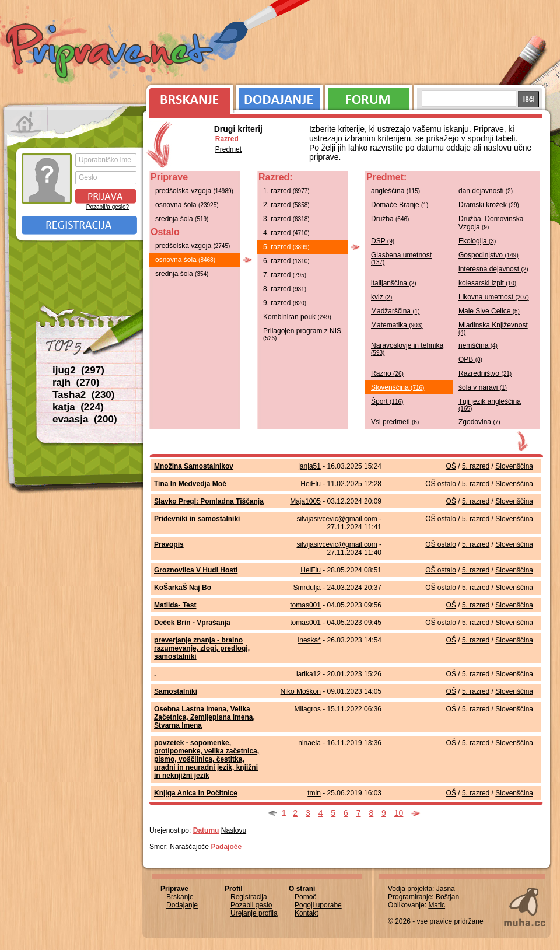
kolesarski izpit (487, 283)
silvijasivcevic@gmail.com (337, 519)
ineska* (309, 640)
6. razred (286, 261)
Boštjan (447, 897)
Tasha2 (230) (83, 395)
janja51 (309, 466)
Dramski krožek (489, 205)
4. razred (286, 233)
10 (399, 813)
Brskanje (188, 96)
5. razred (286, 247)
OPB (470, 359)
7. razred (285, 275)
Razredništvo (485, 373)
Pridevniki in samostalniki (197, 519)
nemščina (478, 345)
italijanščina (394, 283)
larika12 (309, 674)
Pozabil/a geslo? (108, 207)
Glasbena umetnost (401, 258)
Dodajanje (279, 96)
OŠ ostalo (441, 484)
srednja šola (182, 219)
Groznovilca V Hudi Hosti (196, 570)
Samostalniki (176, 691)
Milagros (308, 709)
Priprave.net (111, 53)
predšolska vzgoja (194, 191)
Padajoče (226, 847)
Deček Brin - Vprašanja (192, 623)
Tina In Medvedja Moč (190, 484)
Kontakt (307, 913)
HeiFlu (311, 484)
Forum (368, 96)
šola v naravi (483, 387)
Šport (387, 401)
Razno (387, 373)
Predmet (228, 149)
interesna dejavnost (494, 269)
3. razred (286, 219)
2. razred (286, 205)
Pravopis (169, 544)
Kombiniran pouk (297, 317)
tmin (314, 793)
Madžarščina (395, 311)
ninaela (309, 743)
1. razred (286, 191)
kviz (381, 297)
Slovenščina (398, 387)
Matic (437, 905)
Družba (390, 219)
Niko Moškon (301, 691)
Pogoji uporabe (318, 905)
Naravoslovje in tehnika (407, 349)
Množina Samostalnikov (194, 466)
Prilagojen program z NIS (302, 334)
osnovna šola (187, 205)
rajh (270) (76, 383)
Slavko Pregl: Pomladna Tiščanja (209, 501)
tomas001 (305, 605)
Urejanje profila (254, 913)
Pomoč (305, 897)
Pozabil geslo (251, 905)
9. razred (285, 303)
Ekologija (477, 241)
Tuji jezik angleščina (490, 405)
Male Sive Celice (489, 311)
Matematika (397, 325)
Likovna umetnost (494, 297)
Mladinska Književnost (493, 328)
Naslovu (234, 830)
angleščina (395, 191)
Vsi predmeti (395, 422)
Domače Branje (400, 205)
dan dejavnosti (486, 191)
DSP (383, 241)
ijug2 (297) (78, 370)
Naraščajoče (189, 847)
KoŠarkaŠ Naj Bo (183, 588)
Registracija (79, 225)
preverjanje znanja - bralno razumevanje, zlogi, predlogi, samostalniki (202, 648)
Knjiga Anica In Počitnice (196, 793)
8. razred (285, 289)
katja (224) (78, 407)
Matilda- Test (175, 605)
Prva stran (26, 123)
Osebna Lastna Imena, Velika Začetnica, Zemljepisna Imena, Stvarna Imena (204, 717)
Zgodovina (480, 422)
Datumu (206, 830)
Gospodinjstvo (489, 255)
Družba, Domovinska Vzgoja (491, 223)
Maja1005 (305, 501)
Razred (227, 139)
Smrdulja (307, 588)
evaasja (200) (85, 419)
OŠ (451, 466)
